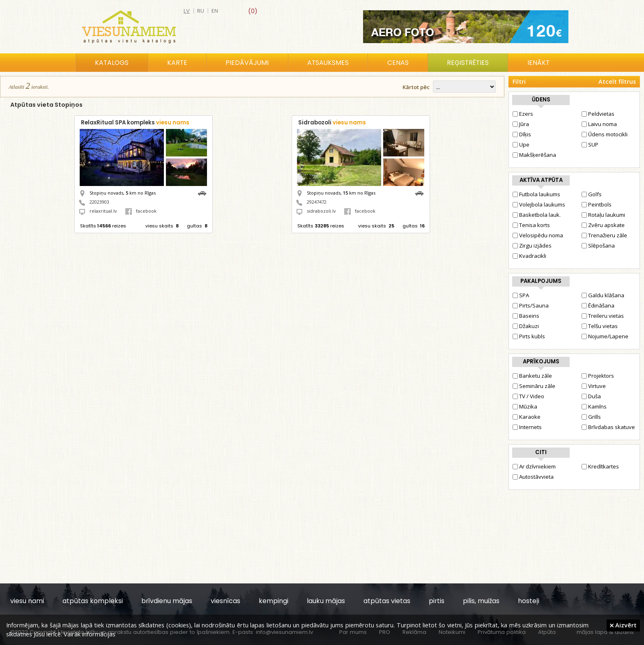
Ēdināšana (598, 305)
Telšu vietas (600, 326)
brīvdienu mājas (167, 601)
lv (187, 11)
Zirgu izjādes (532, 246)
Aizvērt (623, 625)
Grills (591, 417)
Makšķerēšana (534, 155)
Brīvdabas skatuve (608, 427)
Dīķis (522, 134)
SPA (521, 295)
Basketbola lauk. (537, 215)
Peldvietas (598, 114)
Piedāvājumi (247, 63)
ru (201, 11)
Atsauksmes (328, 63)
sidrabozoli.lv (321, 211)
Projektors (598, 376)
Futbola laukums (536, 194)
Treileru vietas (603, 316)
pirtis (437, 601)
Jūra (521, 124)
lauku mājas (326, 601)
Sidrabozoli (332, 123)
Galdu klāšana (603, 295)
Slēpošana (598, 246)
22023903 (99, 202)
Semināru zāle (534, 386)
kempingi (274, 601)
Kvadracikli (529, 256)
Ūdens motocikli (605, 134)
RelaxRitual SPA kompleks (135, 123)
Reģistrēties (468, 63)
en (215, 11)
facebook (141, 211)
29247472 (317, 202)
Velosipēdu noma (538, 235)
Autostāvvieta (533, 477)
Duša (591, 396)
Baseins (526, 316)
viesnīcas (225, 601)
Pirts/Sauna (531, 305)
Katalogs (112, 63)
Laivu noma (599, 124)
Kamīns (594, 406)
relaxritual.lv (103, 211)
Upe (521, 145)
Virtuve (594, 386)
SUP (590, 145)
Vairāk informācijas (90, 634)
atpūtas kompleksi (93, 601)
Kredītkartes (600, 466)
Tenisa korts (531, 225)
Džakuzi (526, 326)
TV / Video (528, 396)
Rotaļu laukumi (603, 215)
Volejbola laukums (539, 204)
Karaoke (527, 417)
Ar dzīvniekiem (534, 466)
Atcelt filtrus (617, 81)
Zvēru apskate (603, 225)
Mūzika (525, 406)
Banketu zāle (532, 376)
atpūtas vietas (387, 601)
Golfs (592, 194)
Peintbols (597, 204)
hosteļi (529, 601)
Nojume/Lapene (605, 336)
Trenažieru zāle (604, 235)
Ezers (523, 114)
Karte (177, 63)
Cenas (398, 63)
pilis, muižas (481, 601)
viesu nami (27, 601)
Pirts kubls (529, 336)
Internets (527, 427)
